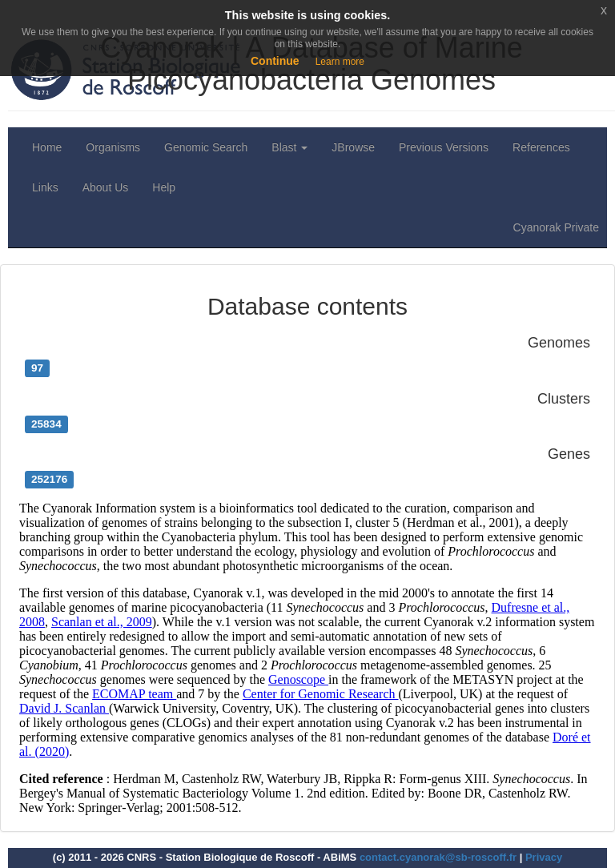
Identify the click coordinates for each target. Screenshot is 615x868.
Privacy (544, 857)
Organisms (113, 147)
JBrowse (353, 147)
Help (164, 187)
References (541, 147)
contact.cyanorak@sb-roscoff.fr (438, 857)
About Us (106, 187)
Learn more (340, 62)
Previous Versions (444, 147)
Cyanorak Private (556, 227)
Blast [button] (289, 147)
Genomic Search (206, 147)
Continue (275, 61)
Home (47, 147)
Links (45, 187)
